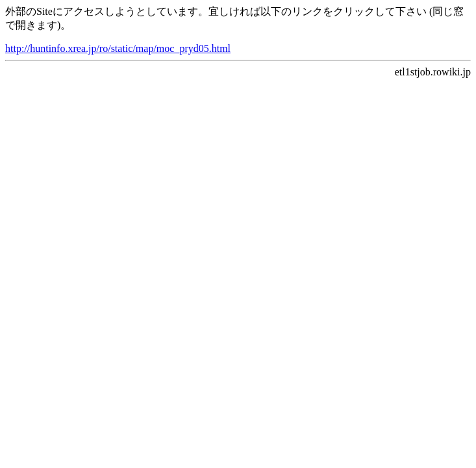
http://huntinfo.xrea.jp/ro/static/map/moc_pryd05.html (118, 48)
